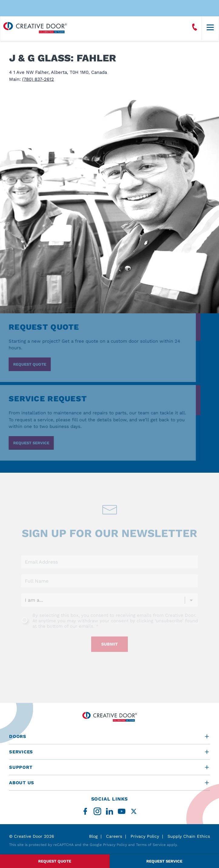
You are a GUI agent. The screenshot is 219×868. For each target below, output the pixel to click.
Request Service (164, 861)
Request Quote (55, 861)
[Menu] (210, 28)
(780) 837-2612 (38, 79)
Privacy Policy (145, 836)
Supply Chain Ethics (189, 836)
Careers (114, 836)
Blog (93, 836)
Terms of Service (151, 845)
